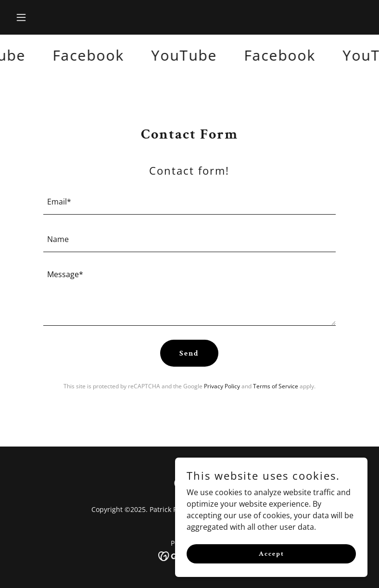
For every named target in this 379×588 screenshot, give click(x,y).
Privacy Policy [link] (222, 386)
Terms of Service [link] (276, 386)
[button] (38, 17)
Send (189, 353)
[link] (91, 55)
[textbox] (190, 202)
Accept (272, 553)
